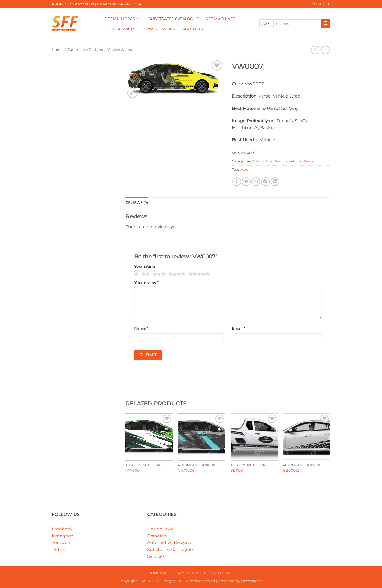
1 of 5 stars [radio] (136, 274)
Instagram (63, 536)
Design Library (123, 19)
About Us (193, 29)
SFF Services (122, 29)
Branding (157, 536)
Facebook (62, 529)
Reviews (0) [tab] (137, 203)
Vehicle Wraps (119, 50)
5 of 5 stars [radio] (198, 274)
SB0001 (237, 470)
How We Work (159, 29)
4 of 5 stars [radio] (176, 274)
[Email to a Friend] (256, 182)
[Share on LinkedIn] (275, 182)
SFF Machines (220, 19)
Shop (316, 4)
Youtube (61, 543)
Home (57, 50)
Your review (146, 283)
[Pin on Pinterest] (265, 182)
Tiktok (58, 549)
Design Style (160, 529)
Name (141, 328)
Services (156, 556)
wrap (244, 169)
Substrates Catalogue (174, 19)
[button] (329, 4)
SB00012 (291, 470)
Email (238, 328)
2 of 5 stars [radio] (145, 274)
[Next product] (315, 50)
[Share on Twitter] (246, 182)
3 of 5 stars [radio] (158, 274)
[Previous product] (325, 50)
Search (181, 573)
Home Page (159, 573)
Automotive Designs (85, 50)
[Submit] (326, 24)
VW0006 (186, 470)
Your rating (145, 266)
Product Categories (213, 573)
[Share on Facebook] (237, 182)
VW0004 (134, 470)
